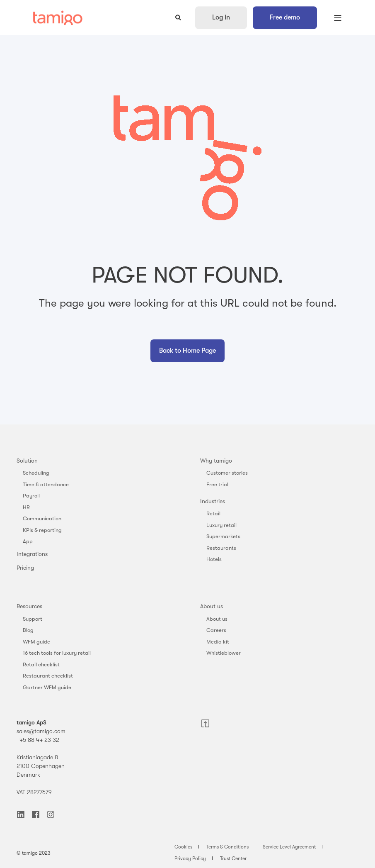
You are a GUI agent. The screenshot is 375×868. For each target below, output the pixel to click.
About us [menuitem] (212, 606)
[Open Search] (179, 17)
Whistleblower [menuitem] (224, 653)
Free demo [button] (285, 17)
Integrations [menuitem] (32, 554)
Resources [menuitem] (29, 606)
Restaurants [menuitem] (221, 548)
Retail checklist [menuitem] (41, 664)
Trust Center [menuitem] (233, 858)
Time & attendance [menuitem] (46, 484)
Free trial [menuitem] (217, 484)
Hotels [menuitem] (214, 559)
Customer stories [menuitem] (227, 473)
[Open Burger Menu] (338, 18)
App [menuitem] (28, 541)
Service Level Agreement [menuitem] (289, 847)
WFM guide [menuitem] (36, 642)
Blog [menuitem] (28, 630)
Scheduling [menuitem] (36, 473)
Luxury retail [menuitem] (221, 525)
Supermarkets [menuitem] (223, 536)
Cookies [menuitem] (183, 847)
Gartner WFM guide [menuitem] (47, 687)
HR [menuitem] (26, 507)
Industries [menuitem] (213, 501)
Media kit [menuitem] (218, 642)
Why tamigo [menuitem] (216, 461)
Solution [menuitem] (27, 461)
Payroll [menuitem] (31, 496)
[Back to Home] (58, 18)
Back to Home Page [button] (187, 351)
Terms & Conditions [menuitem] (227, 847)
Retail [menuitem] (213, 513)
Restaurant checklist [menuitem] (48, 676)
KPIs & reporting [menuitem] (42, 530)
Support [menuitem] (33, 619)
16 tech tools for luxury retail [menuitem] (57, 653)
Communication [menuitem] (42, 518)
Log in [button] (221, 17)
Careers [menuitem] (216, 630)
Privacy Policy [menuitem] (190, 858)
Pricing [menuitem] (25, 568)
